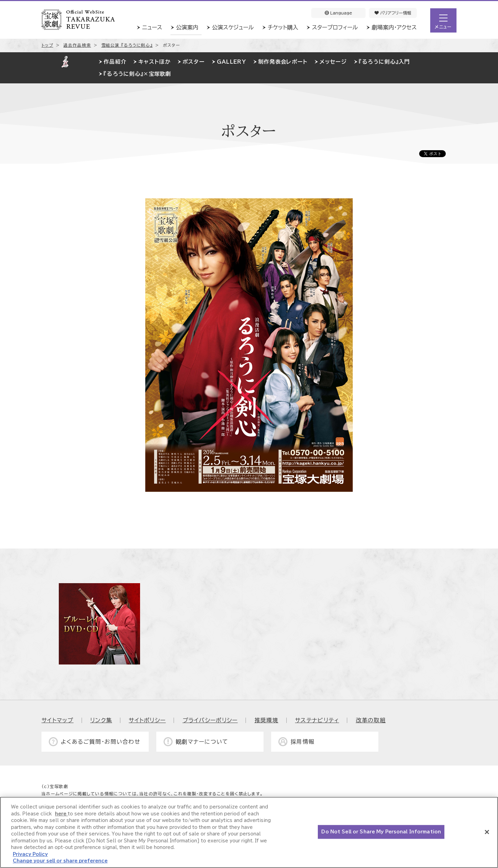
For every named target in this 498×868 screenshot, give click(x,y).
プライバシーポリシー (210, 720)
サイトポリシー (147, 720)
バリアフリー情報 (393, 13)
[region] (249, 832)
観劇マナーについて (202, 742)
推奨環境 (266, 720)
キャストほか (154, 62)
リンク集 (101, 720)
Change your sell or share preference (60, 861)
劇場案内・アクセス (394, 27)
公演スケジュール (233, 27)
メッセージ (333, 62)
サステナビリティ (317, 720)
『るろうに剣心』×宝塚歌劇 (137, 74)
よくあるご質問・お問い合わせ (101, 742)
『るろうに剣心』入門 (385, 62)
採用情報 (302, 742)
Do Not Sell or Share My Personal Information (381, 832)
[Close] (487, 832)
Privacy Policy (30, 854)
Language (338, 13)
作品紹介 (115, 62)
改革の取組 (371, 720)
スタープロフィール (335, 27)
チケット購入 (283, 27)
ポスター (194, 62)
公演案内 (187, 27)
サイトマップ (58, 720)
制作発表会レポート (283, 62)
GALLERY (232, 62)
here (61, 814)
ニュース (152, 27)
